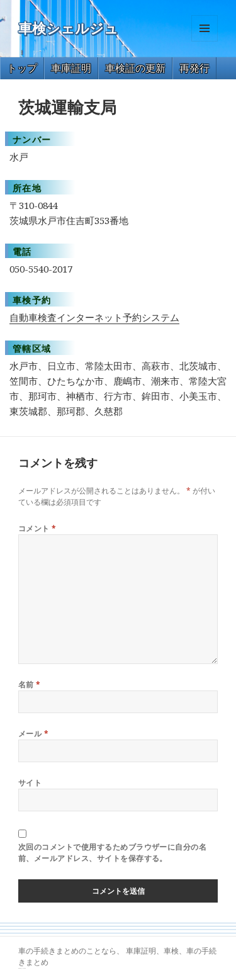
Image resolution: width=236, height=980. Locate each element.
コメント (37, 528)
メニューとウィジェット (205, 41)
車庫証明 (71, 68)
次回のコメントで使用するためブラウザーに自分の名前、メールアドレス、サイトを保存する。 (113, 853)
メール (33, 734)
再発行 (194, 68)
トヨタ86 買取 (24, 968)
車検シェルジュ (68, 29)
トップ (22, 68)
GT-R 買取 (20, 968)
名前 (30, 684)
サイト (30, 783)
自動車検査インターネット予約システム (94, 317)
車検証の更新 (135, 68)
